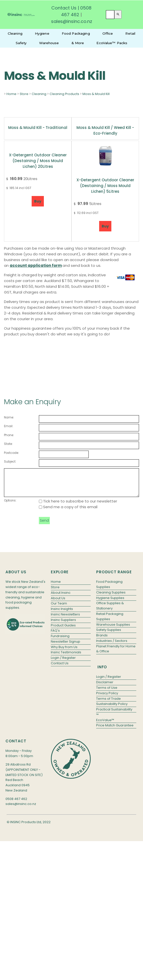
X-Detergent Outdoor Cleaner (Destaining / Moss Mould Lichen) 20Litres (38, 161)
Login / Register (63, 663)
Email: (9, 426)
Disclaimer (105, 687)
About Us (58, 603)
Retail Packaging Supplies (110, 622)
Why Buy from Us (64, 652)
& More (78, 43)
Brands (102, 640)
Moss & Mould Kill (96, 94)
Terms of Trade (108, 704)
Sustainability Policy (112, 709)
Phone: (9, 435)
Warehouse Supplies (113, 630)
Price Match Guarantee (115, 731)
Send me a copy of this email (68, 512)
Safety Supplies (109, 635)
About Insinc (61, 598)
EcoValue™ (105, 725)
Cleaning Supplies (111, 598)
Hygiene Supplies (110, 603)
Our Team (59, 609)
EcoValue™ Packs (112, 43)
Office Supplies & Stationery (110, 611)
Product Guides (63, 631)
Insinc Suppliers (63, 625)
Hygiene (42, 33)
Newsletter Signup (66, 647)
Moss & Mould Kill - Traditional (38, 128)
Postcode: (11, 453)
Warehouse (49, 43)
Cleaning (15, 33)
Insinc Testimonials (66, 657)
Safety (21, 43)
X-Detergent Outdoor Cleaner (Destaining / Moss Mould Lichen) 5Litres (105, 186)
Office (108, 33)
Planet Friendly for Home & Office (116, 654)
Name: (9, 417)
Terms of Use (107, 693)
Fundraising (60, 641)
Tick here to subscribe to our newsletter (78, 506)
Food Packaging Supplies (109, 589)
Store (24, 94)
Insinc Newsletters (65, 620)
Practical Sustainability (114, 715)
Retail (130, 33)
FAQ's (55, 636)
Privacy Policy (107, 698)
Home (11, 94)
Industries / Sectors (112, 646)
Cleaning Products (64, 94)
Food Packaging (76, 33)
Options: (10, 506)
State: (8, 444)
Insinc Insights (62, 614)
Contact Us (64, 8)
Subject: (10, 461)
